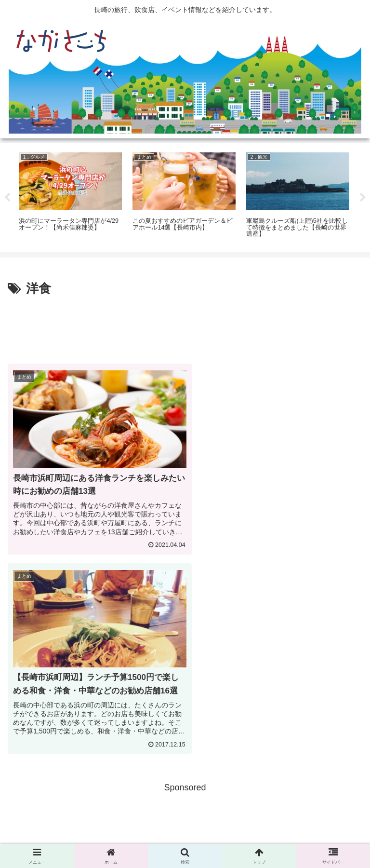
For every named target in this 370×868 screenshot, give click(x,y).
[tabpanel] (70, 196)
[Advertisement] (185, 326)
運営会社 (306, 837)
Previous (7, 198)
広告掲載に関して (64, 837)
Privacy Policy (185, 837)
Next (363, 198)
